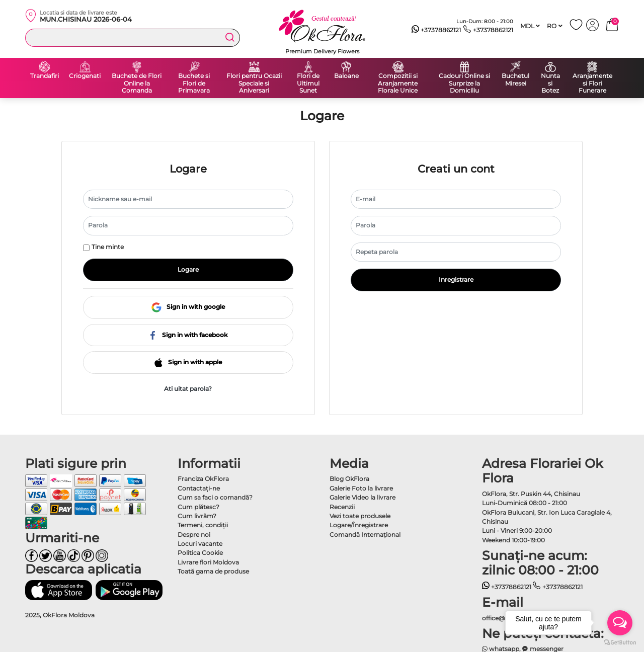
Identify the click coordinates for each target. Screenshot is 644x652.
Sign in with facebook (188, 335)
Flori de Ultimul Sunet (308, 83)
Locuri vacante (200, 544)
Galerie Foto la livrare (361, 488)
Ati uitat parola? (188, 389)
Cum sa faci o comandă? (215, 497)
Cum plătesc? (198, 507)
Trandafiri (45, 76)
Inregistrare (456, 279)
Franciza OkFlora (203, 479)
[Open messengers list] (620, 623)
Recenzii (342, 507)
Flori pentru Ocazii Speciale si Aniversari (254, 83)
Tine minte (108, 247)
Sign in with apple (188, 362)
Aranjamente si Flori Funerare (592, 83)
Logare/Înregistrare (359, 525)
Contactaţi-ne (199, 488)
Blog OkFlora (349, 479)
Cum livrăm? (197, 516)
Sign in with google (188, 307)
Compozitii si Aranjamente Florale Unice (398, 83)
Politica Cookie (200, 553)
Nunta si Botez (550, 83)
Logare (188, 269)
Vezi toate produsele (360, 516)
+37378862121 (436, 30)
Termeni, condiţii (203, 525)
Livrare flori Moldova (208, 562)
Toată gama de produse (213, 571)
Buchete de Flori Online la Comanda (137, 83)
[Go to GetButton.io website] (620, 642)
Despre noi (194, 535)
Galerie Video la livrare (363, 497)
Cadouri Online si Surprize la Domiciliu (464, 83)
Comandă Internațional (365, 535)
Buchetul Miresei (515, 80)
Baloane (346, 76)
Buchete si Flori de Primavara (194, 83)
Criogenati (85, 76)
